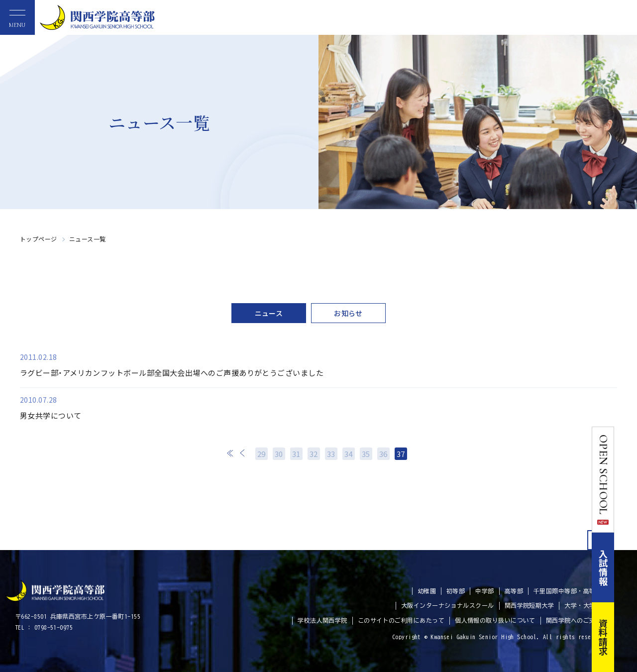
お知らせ (348, 313)
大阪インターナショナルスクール (448, 605)
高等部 (514, 591)
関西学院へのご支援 (574, 620)
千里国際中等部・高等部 (568, 591)
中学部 (484, 591)
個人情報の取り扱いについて (495, 620)
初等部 (456, 591)
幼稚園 (427, 591)
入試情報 (626, 567)
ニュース (269, 313)
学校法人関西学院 (322, 620)
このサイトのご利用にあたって (401, 620)
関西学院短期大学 (530, 605)
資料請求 (626, 637)
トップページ (39, 239)
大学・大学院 (583, 605)
